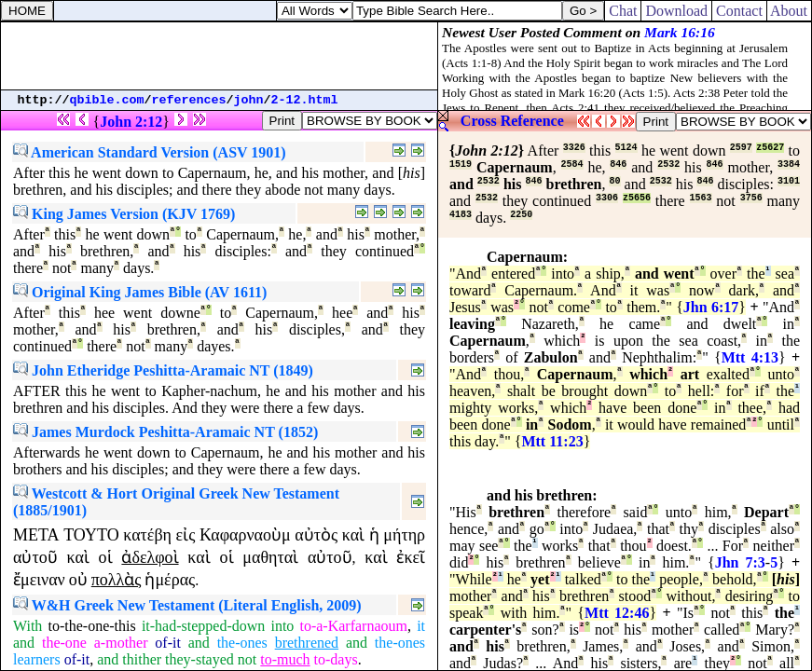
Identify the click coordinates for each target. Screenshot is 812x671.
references (189, 100)
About (789, 11)
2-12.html (305, 100)
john (249, 100)
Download (676, 11)
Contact (739, 11)
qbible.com (107, 100)
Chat (623, 11)
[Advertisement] (219, 56)
